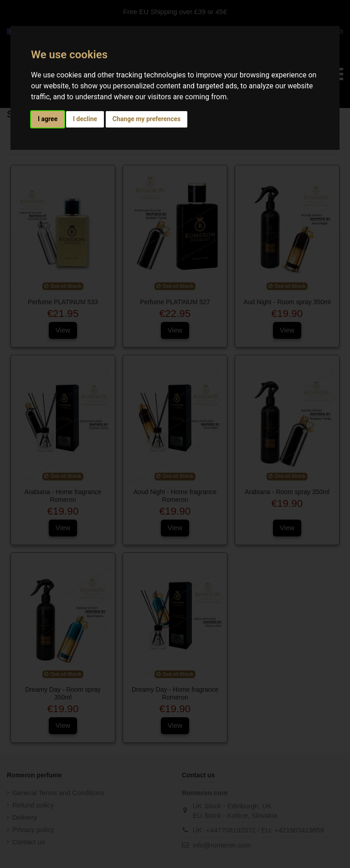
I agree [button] (48, 119)
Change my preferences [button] (147, 119)
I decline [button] (85, 119)
